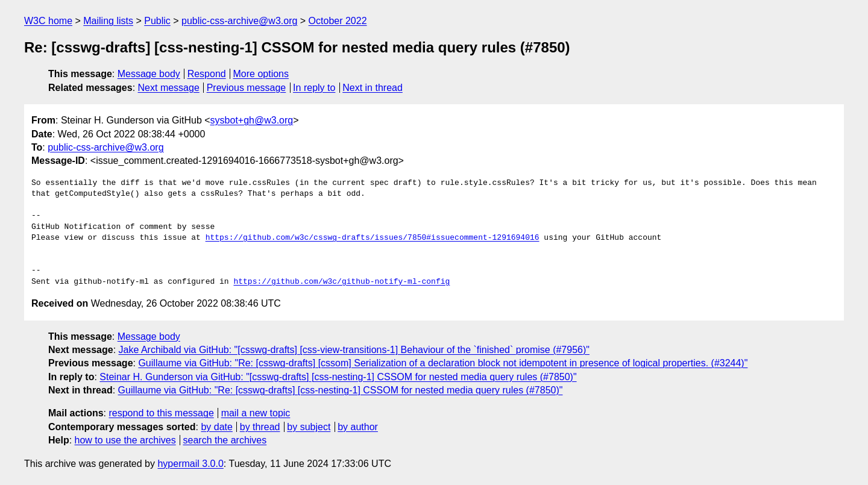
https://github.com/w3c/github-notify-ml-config (341, 282)
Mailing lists (108, 21)
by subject (309, 427)
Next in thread (373, 88)
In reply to (314, 88)
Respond (207, 74)
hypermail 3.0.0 (190, 464)
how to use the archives (125, 440)
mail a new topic (256, 413)
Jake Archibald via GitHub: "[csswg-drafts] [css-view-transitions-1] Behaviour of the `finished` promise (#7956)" (354, 350)
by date (216, 427)
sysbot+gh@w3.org (252, 120)
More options (261, 74)
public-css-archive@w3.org (239, 21)
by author (358, 427)
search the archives (225, 440)
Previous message (247, 88)
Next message (169, 88)
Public (157, 21)
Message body (149, 74)
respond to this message (161, 413)
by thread (260, 427)
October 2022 (338, 21)
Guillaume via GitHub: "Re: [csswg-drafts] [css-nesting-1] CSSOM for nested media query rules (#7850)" (341, 390)
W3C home (48, 21)
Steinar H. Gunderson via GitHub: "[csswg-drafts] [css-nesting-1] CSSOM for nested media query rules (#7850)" (338, 377)
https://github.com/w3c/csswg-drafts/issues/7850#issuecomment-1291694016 (373, 238)
